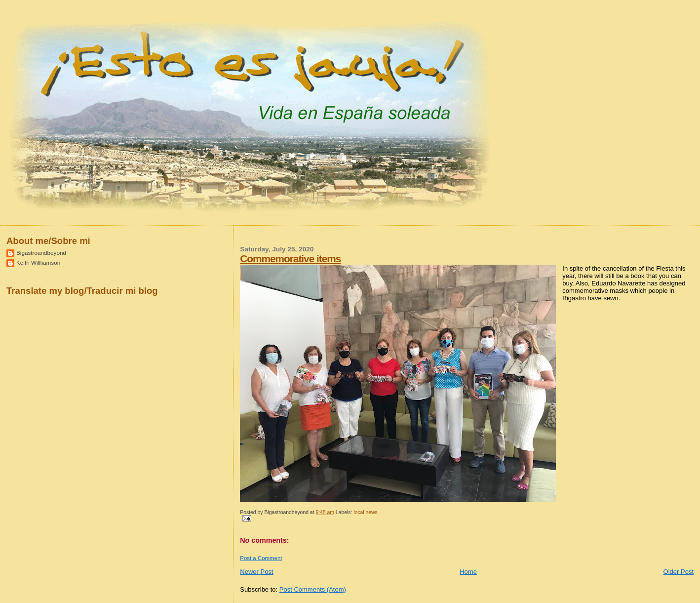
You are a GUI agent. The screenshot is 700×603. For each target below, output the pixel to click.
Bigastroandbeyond (41, 253)
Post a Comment (261, 558)
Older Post (679, 572)
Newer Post (256, 572)
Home (468, 572)
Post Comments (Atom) (313, 589)
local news (366, 512)
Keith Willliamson (38, 262)
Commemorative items (290, 259)
